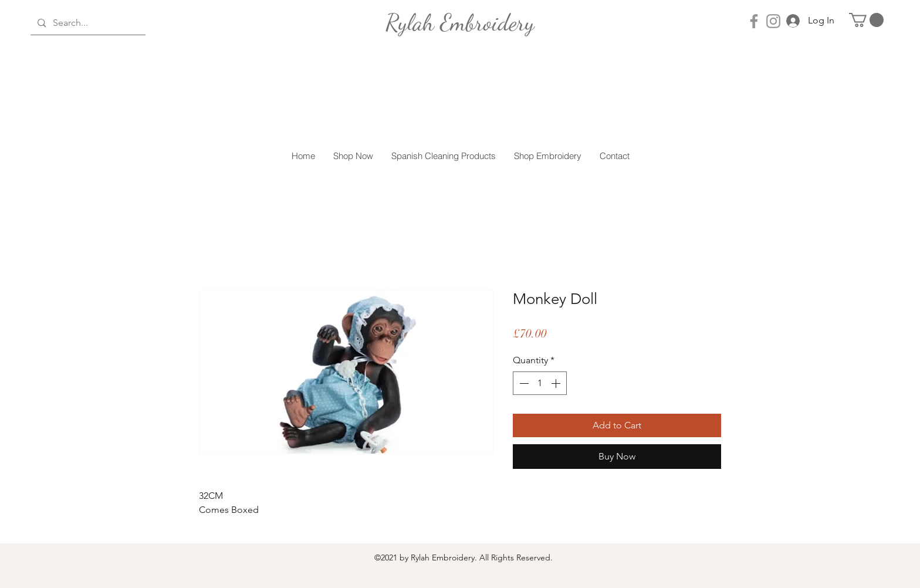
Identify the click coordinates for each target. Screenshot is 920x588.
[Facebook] (754, 21)
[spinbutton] (540, 383)
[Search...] (87, 23)
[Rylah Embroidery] (460, 22)
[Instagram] (773, 21)
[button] (866, 20)
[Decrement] (523, 383)
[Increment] (557, 383)
